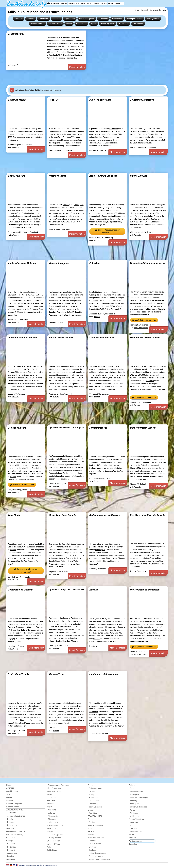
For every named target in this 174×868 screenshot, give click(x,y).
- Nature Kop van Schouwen (99, 859)
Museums (19, 19)
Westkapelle (94, 295)
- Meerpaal (10, 859)
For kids (9, 798)
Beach (83, 3)
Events (97, 3)
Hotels (50, 795)
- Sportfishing (93, 804)
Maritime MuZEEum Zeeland (145, 338)
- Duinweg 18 (11, 825)
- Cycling (91, 791)
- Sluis (131, 826)
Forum (90, 829)
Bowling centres (153, 19)
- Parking (91, 822)
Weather (118, 3)
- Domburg (133, 801)
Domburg (66, 205)
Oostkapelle (79, 205)
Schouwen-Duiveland (96, 838)
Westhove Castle (57, 176)
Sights (50, 807)
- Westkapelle (134, 804)
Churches (57, 19)
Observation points (87, 19)
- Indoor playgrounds (55, 835)
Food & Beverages (95, 807)
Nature (69, 24)
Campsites (11, 838)
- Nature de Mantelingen (138, 798)
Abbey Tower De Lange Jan (103, 176)
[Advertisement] (81, 77)
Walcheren (113, 129)
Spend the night (74, 3)
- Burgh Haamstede (96, 856)
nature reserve (106, 558)
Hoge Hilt (53, 100)
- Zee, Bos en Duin (54, 788)
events (76, 216)
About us (132, 838)
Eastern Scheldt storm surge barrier (148, 263)
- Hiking (91, 795)
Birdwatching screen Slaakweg (105, 515)
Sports (94, 24)
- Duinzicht (10, 850)
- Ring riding (93, 813)
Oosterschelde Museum (20, 590)
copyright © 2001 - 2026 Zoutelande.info (45, 865)
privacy (31, 865)
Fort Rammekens (98, 428)
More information (77, 67)
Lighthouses (70, 19)
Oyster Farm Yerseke (19, 674)
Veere (57, 706)
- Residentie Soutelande (16, 831)
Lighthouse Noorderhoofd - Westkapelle (66, 427)
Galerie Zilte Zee (139, 176)
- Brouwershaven (94, 844)
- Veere (131, 788)
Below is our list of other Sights (27, 90)
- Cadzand (133, 829)
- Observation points (55, 825)
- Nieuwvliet (133, 822)
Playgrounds (117, 19)
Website (15, 148)
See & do (90, 3)
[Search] (123, 3)
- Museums (52, 810)
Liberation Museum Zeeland (22, 338)
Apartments (11, 813)
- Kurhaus (10, 828)
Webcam (64, 3)
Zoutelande (55, 3)
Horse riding (124, 24)
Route (90, 819)
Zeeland (151, 134)
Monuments (43, 19)
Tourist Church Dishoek (61, 338)
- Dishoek (132, 810)
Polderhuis (95, 263)
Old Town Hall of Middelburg (145, 590)
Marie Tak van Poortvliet (102, 338)
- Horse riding (93, 798)
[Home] (49, 3)
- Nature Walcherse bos (138, 807)
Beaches (51, 804)
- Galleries (51, 813)
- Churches (51, 819)
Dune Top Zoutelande (100, 100)
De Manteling (23, 555)
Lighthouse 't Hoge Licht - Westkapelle (67, 589)
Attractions (103, 19)
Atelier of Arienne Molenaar (22, 263)
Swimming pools (108, 24)
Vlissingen (93, 462)
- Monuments (52, 816)
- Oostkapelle (134, 795)
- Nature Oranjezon (136, 791)
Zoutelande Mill (16, 34)
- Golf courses (93, 801)
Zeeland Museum (17, 428)
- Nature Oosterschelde (97, 853)
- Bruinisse (92, 847)
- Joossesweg (12, 853)
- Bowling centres (54, 838)
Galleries (31, 19)
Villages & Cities (55, 24)
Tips (8, 794)
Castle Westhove (15, 553)
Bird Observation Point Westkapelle (147, 515)
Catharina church (17, 100)
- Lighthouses (52, 822)
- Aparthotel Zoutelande (16, 816)
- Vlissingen (133, 813)
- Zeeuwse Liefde (54, 791)
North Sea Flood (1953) (143, 303)
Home (9, 785)
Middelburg (19, 465)
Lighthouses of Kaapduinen (104, 674)
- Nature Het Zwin (136, 832)
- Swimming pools (95, 788)
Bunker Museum (16, 176)
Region (111, 3)
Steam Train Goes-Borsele (62, 515)
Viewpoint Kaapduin (59, 263)
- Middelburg (134, 816)
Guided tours (81, 24)
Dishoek (54, 295)
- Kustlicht (10, 856)
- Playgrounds (53, 832)
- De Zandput (11, 847)
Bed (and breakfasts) (15, 835)
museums (150, 381)
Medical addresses (95, 825)
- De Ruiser (11, 844)
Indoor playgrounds (134, 19)
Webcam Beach (13, 807)
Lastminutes (52, 798)
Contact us (133, 844)
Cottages (10, 841)
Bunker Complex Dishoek (143, 428)
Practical (104, 3)
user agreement (24, 865)
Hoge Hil (94, 590)
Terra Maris (14, 515)
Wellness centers (38, 24)
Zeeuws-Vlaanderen (137, 819)
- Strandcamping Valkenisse (58, 785)
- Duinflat (10, 819)
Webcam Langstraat (14, 804)
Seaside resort (12, 791)
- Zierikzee (92, 850)
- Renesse (92, 841)
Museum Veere (56, 674)
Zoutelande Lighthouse (142, 100)
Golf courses (138, 24)
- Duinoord (10, 822)
